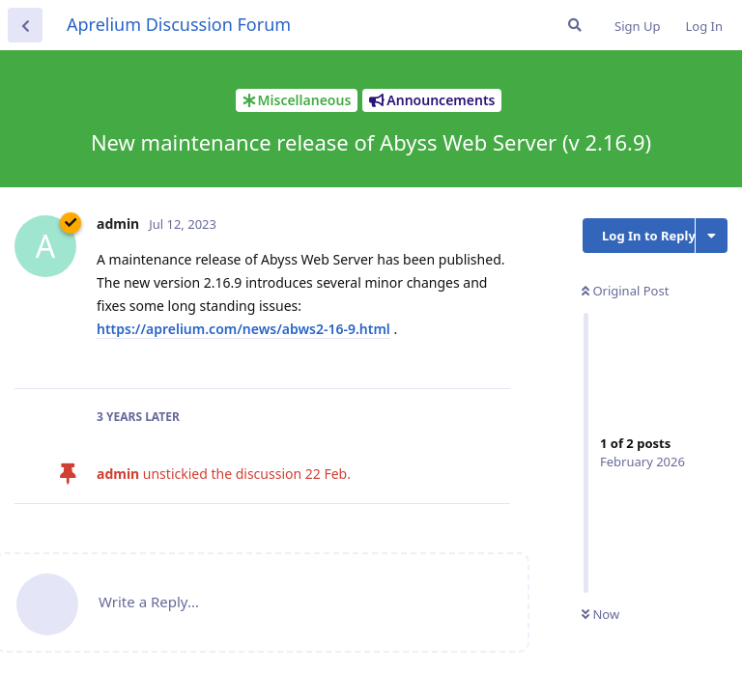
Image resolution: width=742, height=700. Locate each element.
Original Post (625, 291)
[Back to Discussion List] (25, 25)
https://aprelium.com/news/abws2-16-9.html (243, 329)
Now (600, 614)
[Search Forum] (575, 25)
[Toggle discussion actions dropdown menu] (712, 236)
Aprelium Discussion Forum (179, 24)
